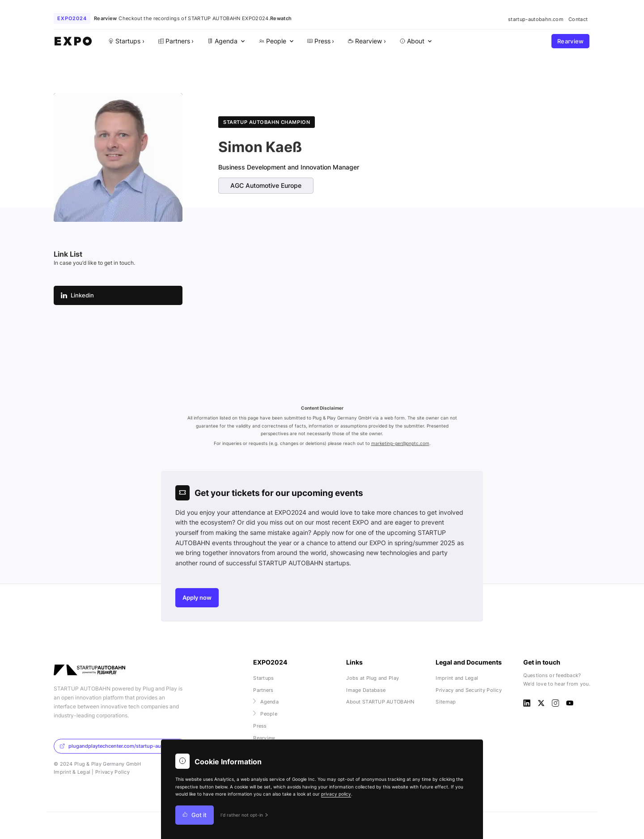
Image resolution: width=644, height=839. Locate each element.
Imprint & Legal (72, 772)
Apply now (197, 598)
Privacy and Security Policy (469, 690)
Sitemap (446, 702)
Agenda (266, 702)
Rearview (571, 41)
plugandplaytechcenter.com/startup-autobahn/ (120, 746)
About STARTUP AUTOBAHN (380, 702)
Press (260, 726)
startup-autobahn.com (536, 19)
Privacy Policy (112, 772)
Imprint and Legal (457, 678)
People (265, 714)
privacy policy (336, 794)
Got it (195, 815)
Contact (578, 19)
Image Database (366, 690)
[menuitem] (225, 41)
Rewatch (281, 18)
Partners (263, 690)
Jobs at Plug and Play (373, 678)
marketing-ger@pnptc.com (400, 443)
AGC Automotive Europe (266, 186)
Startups (263, 678)
